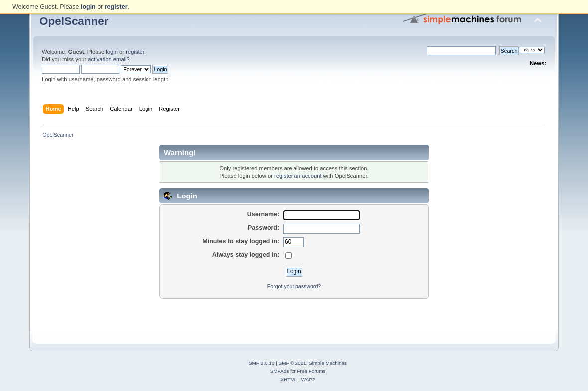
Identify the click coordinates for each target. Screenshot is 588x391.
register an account (298, 176)
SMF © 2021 (293, 363)
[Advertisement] (294, 314)
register (135, 52)
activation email (107, 59)
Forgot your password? (294, 286)
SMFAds (280, 371)
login (112, 52)
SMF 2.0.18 (262, 363)
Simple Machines (328, 363)
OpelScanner (74, 21)
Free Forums (311, 371)
